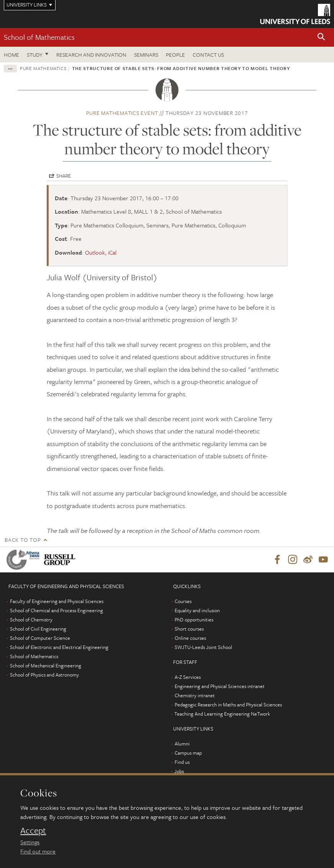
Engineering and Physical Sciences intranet (220, 686)
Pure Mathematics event (122, 113)
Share (64, 176)
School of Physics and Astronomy (44, 675)
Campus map (188, 753)
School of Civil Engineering (38, 629)
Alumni (182, 744)
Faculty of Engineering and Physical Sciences (57, 601)
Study (35, 55)
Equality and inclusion (197, 610)
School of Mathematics (39, 37)
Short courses (189, 629)
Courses (183, 601)
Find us (182, 762)
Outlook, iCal (101, 252)
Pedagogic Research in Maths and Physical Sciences (228, 705)
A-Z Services (188, 677)
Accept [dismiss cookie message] (33, 830)
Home (11, 55)
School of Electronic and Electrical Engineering (59, 647)
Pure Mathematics (43, 68)
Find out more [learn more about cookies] (38, 851)
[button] (321, 37)
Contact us (208, 55)
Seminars (146, 55)
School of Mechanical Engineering (46, 665)
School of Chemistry (31, 620)
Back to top (23, 540)
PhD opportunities (194, 620)
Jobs (179, 771)
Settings (30, 842)
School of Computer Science (40, 638)
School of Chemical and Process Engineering (56, 610)
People (175, 55)
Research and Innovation (91, 55)
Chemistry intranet (195, 695)
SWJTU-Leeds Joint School (203, 647)
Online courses (190, 638)
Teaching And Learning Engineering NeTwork (222, 714)
